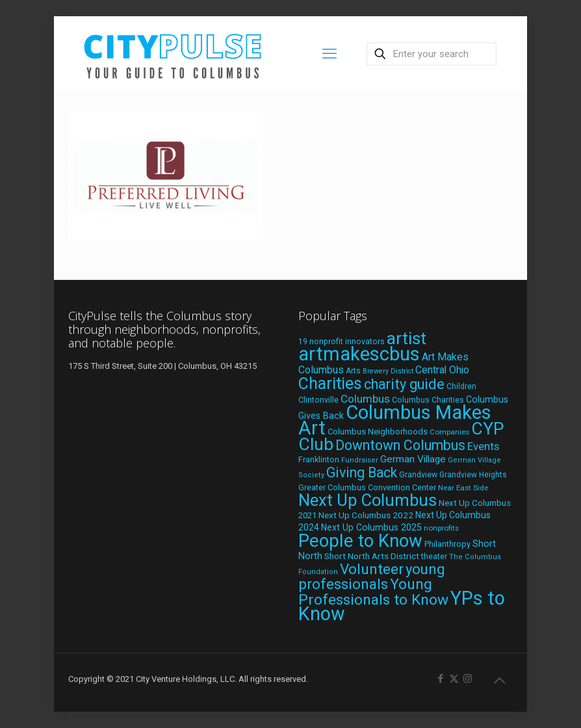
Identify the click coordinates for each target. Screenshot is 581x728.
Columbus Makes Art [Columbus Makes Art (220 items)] (395, 420)
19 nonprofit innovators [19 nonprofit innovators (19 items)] (342, 342)
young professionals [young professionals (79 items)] (372, 576)
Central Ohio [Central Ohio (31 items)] (442, 370)
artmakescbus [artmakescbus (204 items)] (359, 354)
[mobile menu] (329, 54)
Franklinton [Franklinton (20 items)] (319, 459)
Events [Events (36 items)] (483, 446)
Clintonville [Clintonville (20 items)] (318, 400)
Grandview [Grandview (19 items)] (418, 475)
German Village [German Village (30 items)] (413, 459)
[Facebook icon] (440, 679)
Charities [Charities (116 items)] (330, 383)
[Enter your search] (432, 54)
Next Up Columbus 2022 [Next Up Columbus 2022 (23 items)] (366, 515)
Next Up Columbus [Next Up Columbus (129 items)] (368, 500)
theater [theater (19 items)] (434, 557)
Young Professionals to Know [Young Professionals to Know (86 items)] (373, 592)
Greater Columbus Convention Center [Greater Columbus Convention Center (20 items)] (367, 487)
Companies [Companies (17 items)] (449, 432)
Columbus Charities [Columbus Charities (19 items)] (428, 400)
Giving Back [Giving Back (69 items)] (362, 472)
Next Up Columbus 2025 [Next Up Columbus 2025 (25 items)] (371, 527)
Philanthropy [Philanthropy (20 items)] (447, 544)
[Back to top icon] (499, 681)
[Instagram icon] (468, 679)
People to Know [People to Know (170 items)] (360, 541)
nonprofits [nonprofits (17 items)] (441, 528)
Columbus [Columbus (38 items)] (365, 399)
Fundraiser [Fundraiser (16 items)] (360, 460)
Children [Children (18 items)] (461, 386)
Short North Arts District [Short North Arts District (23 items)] (372, 556)
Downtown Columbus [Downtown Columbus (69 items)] (400, 445)
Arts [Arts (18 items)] (353, 371)
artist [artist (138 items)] (407, 338)
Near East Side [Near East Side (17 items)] (463, 488)
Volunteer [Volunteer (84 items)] (372, 569)
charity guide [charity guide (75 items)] (404, 384)
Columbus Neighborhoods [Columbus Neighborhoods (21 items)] (378, 432)
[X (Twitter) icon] (454, 679)
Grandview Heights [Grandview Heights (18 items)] (473, 475)
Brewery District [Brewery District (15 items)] (388, 371)
